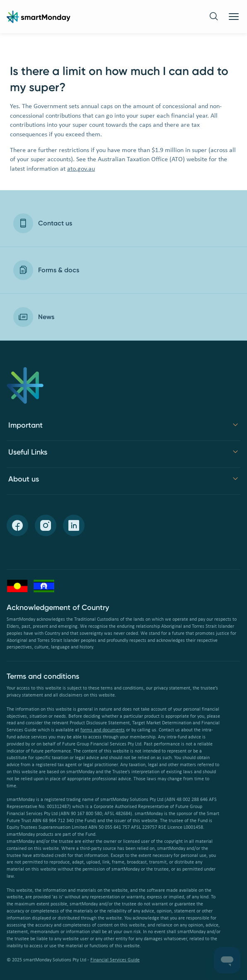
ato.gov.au (81, 169)
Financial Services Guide (115, 960)
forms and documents (103, 730)
